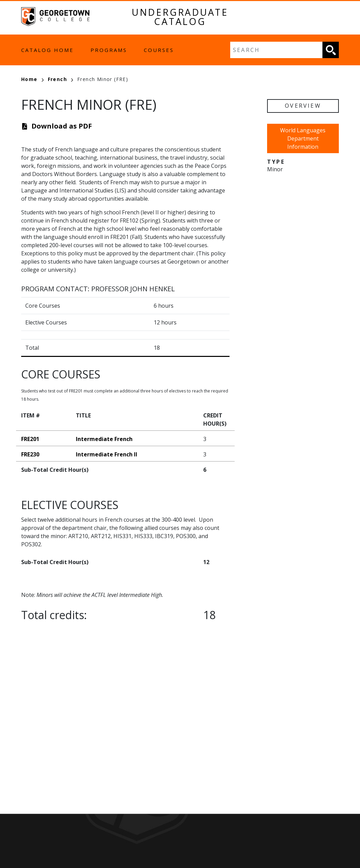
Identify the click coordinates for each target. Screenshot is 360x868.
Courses (159, 50)
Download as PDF (62, 126)
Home (32, 79)
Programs (109, 50)
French (60, 79)
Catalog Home (47, 50)
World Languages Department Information (303, 138)
